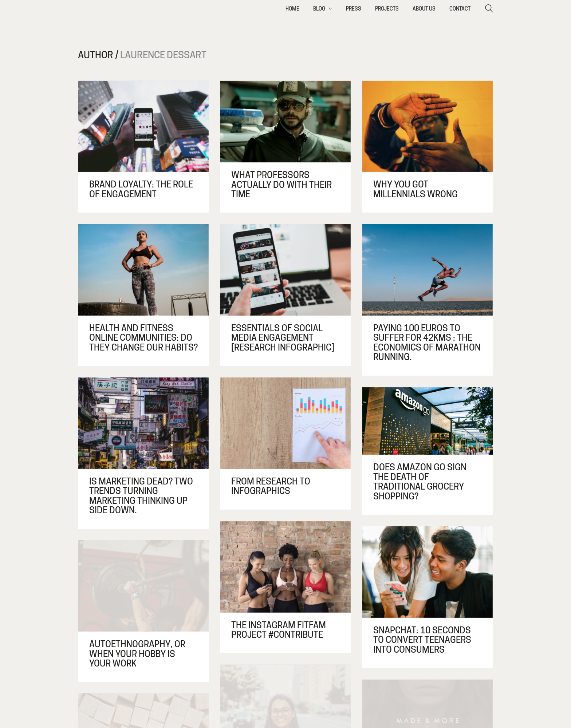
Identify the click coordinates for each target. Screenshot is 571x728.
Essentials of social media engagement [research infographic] (283, 338)
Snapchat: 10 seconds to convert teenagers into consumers (422, 645)
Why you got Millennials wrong (416, 189)
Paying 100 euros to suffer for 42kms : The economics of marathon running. (427, 343)
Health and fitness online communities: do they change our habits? (143, 338)
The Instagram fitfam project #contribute (279, 634)
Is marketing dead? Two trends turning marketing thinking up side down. (141, 496)
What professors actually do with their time (281, 185)
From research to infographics (271, 486)
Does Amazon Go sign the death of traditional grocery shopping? (420, 482)
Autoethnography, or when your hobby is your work (137, 661)
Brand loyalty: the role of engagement (141, 189)
